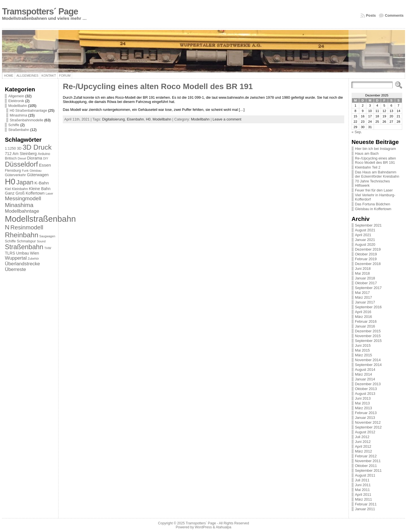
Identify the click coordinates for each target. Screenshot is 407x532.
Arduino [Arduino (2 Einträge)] (44, 154)
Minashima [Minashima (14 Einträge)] (19, 205)
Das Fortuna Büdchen (373, 204)
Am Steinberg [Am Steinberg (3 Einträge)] (25, 154)
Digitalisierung (113, 119)
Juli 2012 (362, 437)
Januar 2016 (365, 326)
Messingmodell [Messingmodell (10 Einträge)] (23, 198)
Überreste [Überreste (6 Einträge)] (15, 269)
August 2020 (365, 245)
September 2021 (368, 225)
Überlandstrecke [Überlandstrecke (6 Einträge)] (22, 264)
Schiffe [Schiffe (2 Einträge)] (10, 241)
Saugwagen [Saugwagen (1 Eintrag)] (47, 236)
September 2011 (368, 470)
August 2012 (365, 432)
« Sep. (357, 132)
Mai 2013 (362, 403)
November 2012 (368, 422)
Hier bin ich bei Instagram (375, 149)
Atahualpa (223, 527)
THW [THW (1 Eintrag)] (48, 248)
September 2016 (368, 307)
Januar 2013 (365, 418)
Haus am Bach (367, 153)
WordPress (203, 527)
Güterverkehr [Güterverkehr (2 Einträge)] (15, 175)
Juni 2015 (363, 345)
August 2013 (365, 394)
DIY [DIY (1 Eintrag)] (46, 158)
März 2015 (363, 355)
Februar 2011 (366, 504)
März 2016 (363, 317)
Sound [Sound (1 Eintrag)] (41, 241)
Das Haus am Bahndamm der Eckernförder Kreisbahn (377, 174)
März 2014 (363, 374)
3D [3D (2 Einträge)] (19, 148)
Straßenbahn (19, 130)
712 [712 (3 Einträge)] (8, 154)
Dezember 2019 (368, 249)
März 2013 (363, 408)
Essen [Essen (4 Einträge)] (45, 165)
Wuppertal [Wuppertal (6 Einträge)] (16, 258)
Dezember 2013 (368, 384)
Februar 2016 (366, 321)
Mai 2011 (362, 490)
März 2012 (363, 451)
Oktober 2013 (366, 389)
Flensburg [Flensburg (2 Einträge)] (13, 170)
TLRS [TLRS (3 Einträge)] (10, 253)
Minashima (18, 115)
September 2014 (368, 365)
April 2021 (363, 235)
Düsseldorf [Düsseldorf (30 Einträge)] (21, 164)
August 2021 (365, 230)
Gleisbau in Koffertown (373, 209)
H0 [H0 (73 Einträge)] (10, 182)
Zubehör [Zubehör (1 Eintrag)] (33, 259)
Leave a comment (227, 119)
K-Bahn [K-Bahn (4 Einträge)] (42, 183)
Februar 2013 (366, 413)
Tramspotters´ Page (40, 11)
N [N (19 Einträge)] (7, 227)
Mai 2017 (362, 293)
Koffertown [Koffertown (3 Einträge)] (35, 193)
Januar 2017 (365, 302)
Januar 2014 (365, 379)
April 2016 (363, 312)
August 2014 (365, 370)
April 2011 (363, 495)
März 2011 (363, 499)
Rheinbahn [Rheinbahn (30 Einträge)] (21, 235)
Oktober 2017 (366, 283)
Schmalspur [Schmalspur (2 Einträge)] (26, 241)
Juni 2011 (363, 485)
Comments (394, 15)
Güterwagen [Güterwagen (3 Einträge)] (38, 175)
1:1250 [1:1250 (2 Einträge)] (10, 148)
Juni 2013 (363, 398)
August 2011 (365, 475)
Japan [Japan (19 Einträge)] (25, 182)
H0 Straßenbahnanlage (28, 110)
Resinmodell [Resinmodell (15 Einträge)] (27, 227)
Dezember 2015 (368, 331)
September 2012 (368, 427)
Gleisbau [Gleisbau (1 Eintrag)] (36, 171)
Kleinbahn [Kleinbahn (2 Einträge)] (20, 189)
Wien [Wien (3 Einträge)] (34, 253)
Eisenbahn (135, 119)
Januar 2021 (365, 240)
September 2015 (368, 341)
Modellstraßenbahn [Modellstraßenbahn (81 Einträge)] (40, 219)
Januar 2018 (365, 278)
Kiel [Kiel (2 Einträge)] (8, 189)
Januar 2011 (365, 509)
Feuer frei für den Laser (374, 190)
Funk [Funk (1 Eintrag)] (25, 171)
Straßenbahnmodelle (26, 120)
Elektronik (16, 101)
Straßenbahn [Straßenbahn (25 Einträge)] (24, 247)
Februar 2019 (366, 259)
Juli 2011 (362, 480)
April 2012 (363, 446)
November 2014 (368, 360)
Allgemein (16, 96)
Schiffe (14, 125)
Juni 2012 (363, 442)
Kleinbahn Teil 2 (368, 167)
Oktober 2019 (366, 254)
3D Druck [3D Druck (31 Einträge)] (37, 147)
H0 (148, 119)
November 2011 (368, 461)
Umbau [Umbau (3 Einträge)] (23, 253)
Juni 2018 (363, 269)
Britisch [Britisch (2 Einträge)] (11, 158)
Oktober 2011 (366, 466)
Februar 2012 (366, 456)
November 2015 (368, 336)
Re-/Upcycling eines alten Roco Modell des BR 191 (158, 86)
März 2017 (363, 297)
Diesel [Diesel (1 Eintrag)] (22, 158)
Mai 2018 (362, 273)
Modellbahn (18, 106)
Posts (371, 15)
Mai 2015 (362, 350)
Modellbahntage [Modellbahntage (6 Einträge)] (22, 211)
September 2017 (368, 288)
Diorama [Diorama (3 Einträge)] (35, 158)
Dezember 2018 (368, 264)
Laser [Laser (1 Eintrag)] (49, 193)
